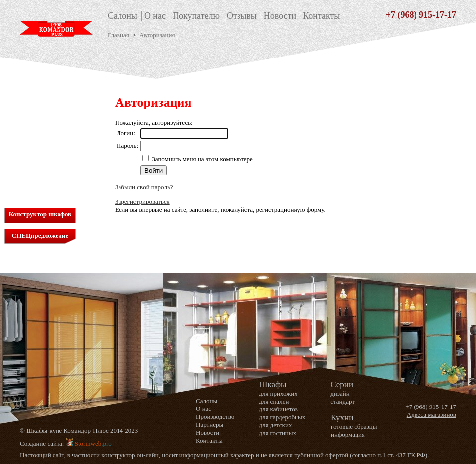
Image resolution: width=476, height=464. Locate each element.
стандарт (342, 401)
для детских (38, 134)
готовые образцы (354, 427)
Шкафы (39, 89)
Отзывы (242, 16)
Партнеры (209, 425)
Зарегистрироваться (142, 202)
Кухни (36, 173)
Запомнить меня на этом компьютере (202, 159)
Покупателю (196, 16)
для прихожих (41, 100)
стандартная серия (47, 150)
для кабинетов (41, 117)
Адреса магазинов (431, 415)
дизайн (340, 393)
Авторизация (157, 35)
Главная (119, 35)
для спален (37, 108)
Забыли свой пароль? (144, 187)
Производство (215, 417)
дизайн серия (40, 159)
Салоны (122, 16)
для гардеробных (45, 125)
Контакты (321, 16)
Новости (280, 16)
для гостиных (40, 142)
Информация (39, 183)
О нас (155, 16)
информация (348, 435)
